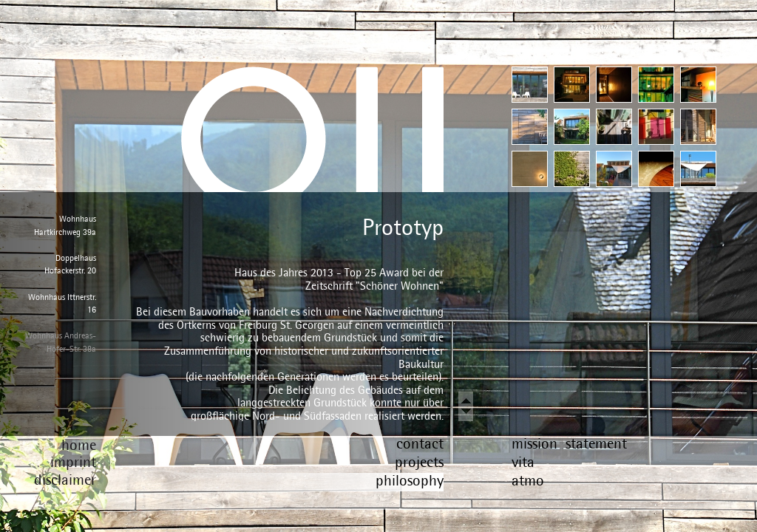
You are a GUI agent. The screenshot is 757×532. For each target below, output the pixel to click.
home (79, 444)
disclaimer (65, 479)
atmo (528, 480)
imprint (73, 461)
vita (523, 461)
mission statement (569, 443)
